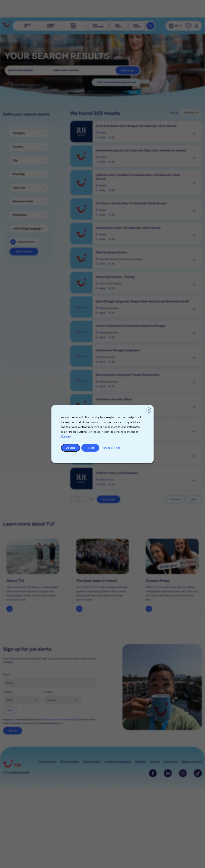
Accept (71, 448)
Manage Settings (111, 448)
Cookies (65, 436)
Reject (90, 448)
